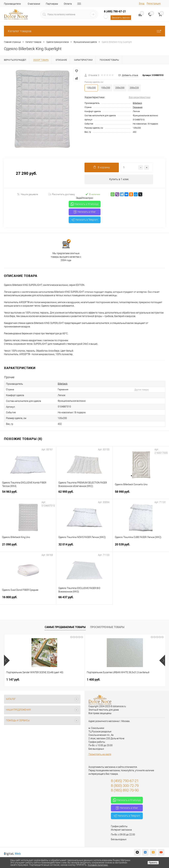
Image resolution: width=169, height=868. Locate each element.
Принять (153, 863)
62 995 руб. (84, 494)
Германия (138, 107)
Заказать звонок (121, 18)
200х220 (134, 88)
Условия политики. (98, 865)
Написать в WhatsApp (85, 204)
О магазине (34, 4)
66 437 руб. (84, 599)
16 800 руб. (28, 599)
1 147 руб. (13, 680)
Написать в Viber (85, 212)
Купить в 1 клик (119, 179)
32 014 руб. (84, 546)
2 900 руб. (120, 680)
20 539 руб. (141, 546)
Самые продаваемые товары (65, 627)
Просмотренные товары (107, 627)
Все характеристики (140, 97)
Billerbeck (137, 103)
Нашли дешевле (27, 194)
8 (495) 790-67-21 (115, 11)
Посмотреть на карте (100, 754)
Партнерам (52, 4)
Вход (142, 3)
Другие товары (142, 390)
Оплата (68, 4)
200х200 (120, 88)
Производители (12, 4)
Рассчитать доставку (62, 195)
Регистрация (154, 3)
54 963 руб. (28, 494)
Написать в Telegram (84, 220)
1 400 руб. (67, 680)
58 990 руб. (141, 494)
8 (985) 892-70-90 (125, 790)
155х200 (106, 88)
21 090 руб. (28, 546)
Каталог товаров (84, 31)
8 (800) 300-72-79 (125, 786)
